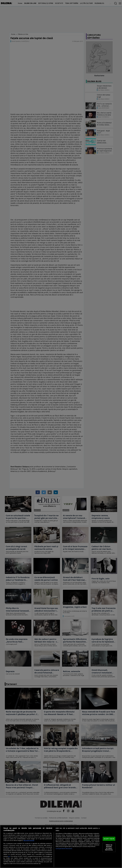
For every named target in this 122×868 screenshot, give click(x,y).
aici (9, 856)
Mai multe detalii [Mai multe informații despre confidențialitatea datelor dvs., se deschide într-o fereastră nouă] (29, 840)
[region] (61, 846)
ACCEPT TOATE (109, 839)
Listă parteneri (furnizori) (64, 849)
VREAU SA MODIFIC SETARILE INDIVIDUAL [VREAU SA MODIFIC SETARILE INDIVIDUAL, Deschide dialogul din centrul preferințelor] (109, 847)
